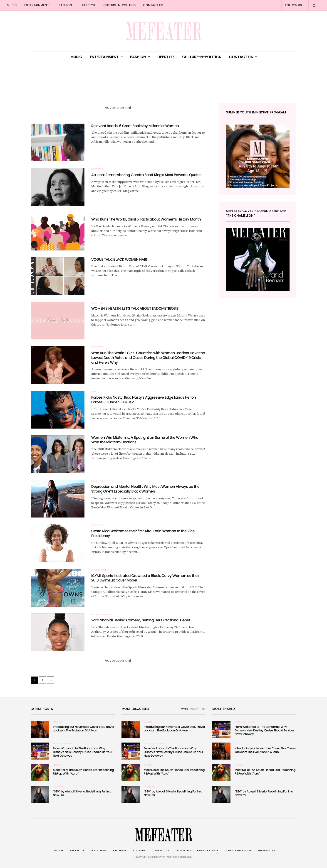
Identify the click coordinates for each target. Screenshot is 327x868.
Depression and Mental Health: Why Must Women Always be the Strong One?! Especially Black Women (145, 489)
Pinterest (120, 850)
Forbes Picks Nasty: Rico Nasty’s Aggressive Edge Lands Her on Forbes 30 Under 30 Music (144, 400)
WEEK (185, 709)
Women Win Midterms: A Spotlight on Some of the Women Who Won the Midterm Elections (145, 440)
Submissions (266, 850)
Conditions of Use (238, 850)
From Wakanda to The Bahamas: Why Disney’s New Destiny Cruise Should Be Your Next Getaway (83, 752)
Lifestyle (89, 5)
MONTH (195, 709)
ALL (203, 709)
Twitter (58, 850)
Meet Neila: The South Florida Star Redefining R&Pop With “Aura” (83, 772)
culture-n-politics (119, 5)
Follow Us (293, 5)
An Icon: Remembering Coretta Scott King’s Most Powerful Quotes (146, 175)
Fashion (65, 5)
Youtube (139, 850)
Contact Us (153, 5)
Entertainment (37, 5)
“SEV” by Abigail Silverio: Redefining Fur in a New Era (82, 793)
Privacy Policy (208, 850)
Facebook (77, 850)
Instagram (99, 850)
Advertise (183, 850)
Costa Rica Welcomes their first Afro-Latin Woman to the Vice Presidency (143, 533)
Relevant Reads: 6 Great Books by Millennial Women (135, 126)
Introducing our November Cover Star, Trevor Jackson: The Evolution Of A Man (84, 729)
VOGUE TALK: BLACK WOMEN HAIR (119, 259)
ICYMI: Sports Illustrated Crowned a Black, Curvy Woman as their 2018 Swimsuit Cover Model (145, 578)
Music (12, 5)
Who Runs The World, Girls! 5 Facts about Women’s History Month (146, 219)
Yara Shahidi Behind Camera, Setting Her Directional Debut (141, 620)
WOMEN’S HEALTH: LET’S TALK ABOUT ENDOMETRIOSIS (135, 308)
